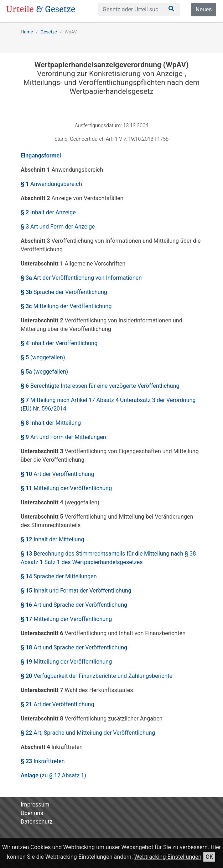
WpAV (71, 32)
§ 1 (51, 184)
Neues (204, 9)
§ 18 (74, 647)
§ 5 (43, 357)
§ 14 (59, 576)
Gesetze (49, 32)
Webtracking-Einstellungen (168, 857)
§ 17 (66, 619)
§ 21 (57, 704)
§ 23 (43, 761)
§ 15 (76, 591)
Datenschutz (37, 822)
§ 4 (59, 343)
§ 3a (81, 278)
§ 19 (66, 662)
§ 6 (100, 386)
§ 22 (88, 733)
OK (209, 857)
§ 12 (52, 539)
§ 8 (51, 423)
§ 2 (48, 212)
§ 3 (58, 227)
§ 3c (66, 306)
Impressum (35, 805)
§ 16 (74, 605)
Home (27, 32)
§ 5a (44, 372)
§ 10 (57, 474)
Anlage (53, 775)
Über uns (32, 813)
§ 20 (97, 676)
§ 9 (63, 437)
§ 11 (66, 488)
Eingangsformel (41, 156)
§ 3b (64, 292)
